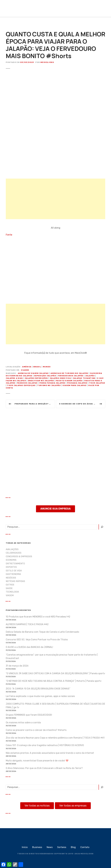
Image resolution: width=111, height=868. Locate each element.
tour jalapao (97, 383)
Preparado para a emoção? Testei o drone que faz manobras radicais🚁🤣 (35, 404)
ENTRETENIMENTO (15, 564)
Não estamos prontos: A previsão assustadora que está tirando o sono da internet (50, 753)
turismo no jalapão (49, 385)
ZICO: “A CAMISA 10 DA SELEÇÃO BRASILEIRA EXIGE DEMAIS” (38, 689)
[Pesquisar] (102, 527)
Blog (73, 847)
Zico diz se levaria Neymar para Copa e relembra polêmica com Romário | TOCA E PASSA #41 (55, 738)
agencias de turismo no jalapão (69, 373)
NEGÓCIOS (11, 578)
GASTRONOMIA (13, 574)
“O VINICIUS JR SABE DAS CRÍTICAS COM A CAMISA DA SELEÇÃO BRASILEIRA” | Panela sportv (55, 673)
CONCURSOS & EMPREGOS (19, 557)
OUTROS (10, 585)
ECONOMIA (11, 560)
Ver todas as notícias (37, 806)
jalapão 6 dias (14, 378)
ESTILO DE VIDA (14, 571)
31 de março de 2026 (17, 666)
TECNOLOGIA (12, 592)
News (50, 847)
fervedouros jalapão (71, 376)
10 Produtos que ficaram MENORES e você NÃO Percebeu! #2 (38, 617)
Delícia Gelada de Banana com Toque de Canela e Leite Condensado (42, 632)
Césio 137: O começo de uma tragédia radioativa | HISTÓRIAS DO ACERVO (45, 745)
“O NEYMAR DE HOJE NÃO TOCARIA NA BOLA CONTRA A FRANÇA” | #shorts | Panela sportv (54, 681)
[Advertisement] (55, 199)
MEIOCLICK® (87, 854)
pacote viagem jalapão (69, 381)
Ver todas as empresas (73, 806)
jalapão (90, 376)
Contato (85, 847)
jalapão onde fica (60, 378)
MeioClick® (47, 62)
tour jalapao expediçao (21, 385)
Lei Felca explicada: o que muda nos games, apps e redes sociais (40, 696)
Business (37, 847)
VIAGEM (25, 370)
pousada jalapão (77, 383)
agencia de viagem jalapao (33, 373)
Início (25, 847)
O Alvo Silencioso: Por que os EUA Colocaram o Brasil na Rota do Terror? (44, 768)
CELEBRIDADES (14, 553)
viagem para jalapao (75, 385)
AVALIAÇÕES (12, 549)
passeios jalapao (27, 383)
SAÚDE (9, 588)
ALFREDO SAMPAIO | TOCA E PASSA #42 (27, 624)
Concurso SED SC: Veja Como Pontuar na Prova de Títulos (37, 640)
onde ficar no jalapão (41, 381)
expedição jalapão (45, 376)
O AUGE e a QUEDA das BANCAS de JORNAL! (29, 647)
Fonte (9, 235)
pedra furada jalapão (52, 383)
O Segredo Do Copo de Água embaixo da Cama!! (82, 404)
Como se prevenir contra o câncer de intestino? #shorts (36, 730)
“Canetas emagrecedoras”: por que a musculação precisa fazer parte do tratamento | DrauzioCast (52, 656)
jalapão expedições (36, 378)
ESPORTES (11, 567)
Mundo (47, 367)
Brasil (37, 367)
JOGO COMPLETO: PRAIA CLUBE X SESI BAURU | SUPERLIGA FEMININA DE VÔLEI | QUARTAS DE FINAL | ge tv (55, 706)
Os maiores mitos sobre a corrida (23, 723)
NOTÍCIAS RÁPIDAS (15, 581)
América (27, 367)
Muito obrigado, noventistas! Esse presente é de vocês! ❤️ (37, 761)
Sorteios (62, 847)
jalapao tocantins (84, 378)
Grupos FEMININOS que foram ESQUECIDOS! (29, 715)
